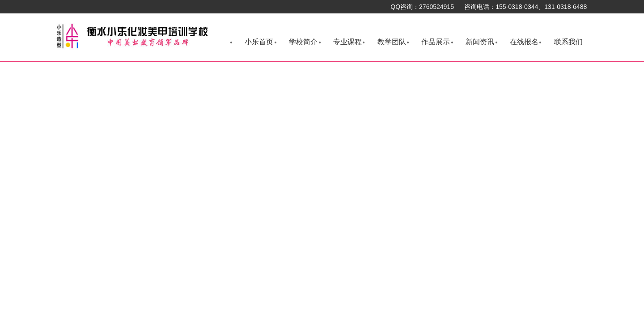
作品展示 (436, 42)
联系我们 (568, 42)
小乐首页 (259, 42)
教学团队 (392, 42)
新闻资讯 (480, 42)
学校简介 (303, 42)
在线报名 (524, 42)
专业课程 (347, 42)
